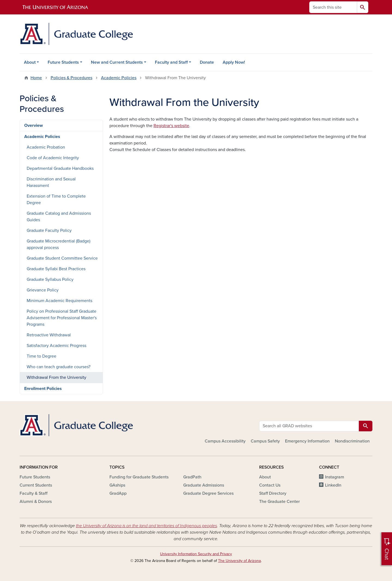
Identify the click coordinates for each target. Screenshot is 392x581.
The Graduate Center (279, 502)
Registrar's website (171, 126)
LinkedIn (333, 485)
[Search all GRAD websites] (309, 426)
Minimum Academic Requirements (59, 301)
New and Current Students (117, 62)
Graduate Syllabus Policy (50, 279)
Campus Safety (265, 441)
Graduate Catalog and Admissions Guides (59, 217)
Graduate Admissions (204, 485)
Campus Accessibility (225, 441)
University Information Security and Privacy (196, 554)
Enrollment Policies (43, 389)
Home (36, 78)
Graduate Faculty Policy (49, 230)
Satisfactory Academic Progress (56, 346)
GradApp (118, 493)
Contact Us (270, 485)
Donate (207, 62)
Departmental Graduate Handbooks (60, 168)
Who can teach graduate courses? (59, 367)
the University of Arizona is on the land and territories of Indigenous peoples (146, 526)
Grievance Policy (43, 290)
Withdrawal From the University (56, 377)
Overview (33, 125)
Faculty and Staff (171, 62)
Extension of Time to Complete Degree (56, 199)
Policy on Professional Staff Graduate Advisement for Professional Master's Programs (62, 318)
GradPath (192, 477)
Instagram (335, 477)
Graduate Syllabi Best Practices (56, 269)
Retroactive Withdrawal (49, 335)
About (30, 62)
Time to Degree (42, 356)
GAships (117, 485)
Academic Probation (46, 147)
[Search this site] (333, 7)
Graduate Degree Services (208, 493)
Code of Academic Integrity (53, 158)
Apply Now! (234, 62)
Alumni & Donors (36, 502)
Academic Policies (119, 78)
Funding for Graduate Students (139, 477)
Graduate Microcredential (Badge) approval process (59, 244)
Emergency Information (307, 441)
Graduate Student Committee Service (62, 258)
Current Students (36, 485)
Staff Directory (273, 493)
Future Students (63, 62)
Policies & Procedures (71, 78)
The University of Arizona (239, 561)
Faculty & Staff (33, 493)
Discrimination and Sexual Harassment (51, 182)
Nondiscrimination (352, 441)
